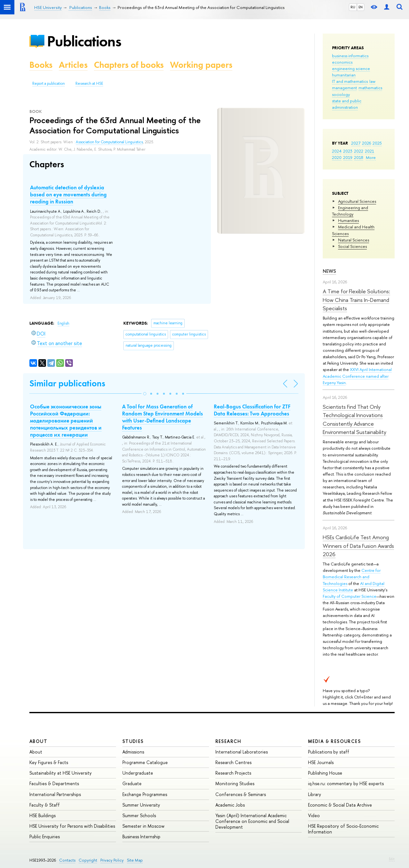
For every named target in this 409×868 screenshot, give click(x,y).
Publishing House (325, 773)
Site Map (135, 860)
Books (41, 65)
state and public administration (347, 104)
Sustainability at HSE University (61, 773)
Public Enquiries (45, 836)
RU (353, 7)
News (329, 271)
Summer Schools (139, 815)
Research (228, 741)
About (38, 741)
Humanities (348, 220)
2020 (337, 157)
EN (361, 7)
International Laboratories (242, 752)
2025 (377, 143)
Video (314, 815)
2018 (359, 157)
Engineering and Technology (350, 211)
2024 (337, 151)
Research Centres (233, 762)
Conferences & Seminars (241, 794)
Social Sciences (352, 246)
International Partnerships (55, 794)
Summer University (141, 805)
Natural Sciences (354, 240)
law (372, 81)
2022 (359, 151)
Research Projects (233, 773)
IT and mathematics (350, 81)
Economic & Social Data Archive (340, 805)
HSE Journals (321, 762)
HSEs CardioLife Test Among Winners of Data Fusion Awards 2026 (358, 546)
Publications (84, 41)
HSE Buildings (42, 815)
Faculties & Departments (54, 783)
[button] (145, 394)
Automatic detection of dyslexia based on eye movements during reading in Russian (68, 194)
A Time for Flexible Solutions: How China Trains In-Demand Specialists (356, 300)
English (63, 323)
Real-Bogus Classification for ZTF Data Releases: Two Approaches (252, 410)
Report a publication (49, 83)
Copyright (88, 860)
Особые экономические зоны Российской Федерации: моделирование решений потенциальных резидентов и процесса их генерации (66, 421)
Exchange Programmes (145, 794)
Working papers (201, 65)
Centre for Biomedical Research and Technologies (352, 577)
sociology (341, 94)
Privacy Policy (112, 860)
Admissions (133, 752)
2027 (356, 143)
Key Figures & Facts (49, 762)
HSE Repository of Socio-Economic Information (343, 829)
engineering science (351, 68)
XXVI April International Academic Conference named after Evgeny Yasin (357, 376)
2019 (348, 157)
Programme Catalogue (145, 762)
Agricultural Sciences (357, 201)
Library (315, 794)
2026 (367, 143)
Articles (73, 65)
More (371, 157)
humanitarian (344, 75)
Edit (392, 859)
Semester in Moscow (143, 826)
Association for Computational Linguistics (109, 142)
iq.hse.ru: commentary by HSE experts (346, 783)
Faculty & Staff (45, 805)
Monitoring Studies (235, 783)
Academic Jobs (230, 805)
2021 (370, 151)
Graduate (132, 783)
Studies (133, 741)
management (344, 88)
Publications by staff (329, 752)
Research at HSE (89, 83)
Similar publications (67, 383)
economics (342, 62)
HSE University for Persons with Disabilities (72, 826)
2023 (348, 151)
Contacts (67, 860)
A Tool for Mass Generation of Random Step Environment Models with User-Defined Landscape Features (162, 417)
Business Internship (141, 836)
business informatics (350, 56)
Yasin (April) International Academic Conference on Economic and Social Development (252, 821)
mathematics (370, 88)
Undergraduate (138, 773)
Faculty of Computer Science (350, 596)
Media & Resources (334, 741)
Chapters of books (129, 65)
